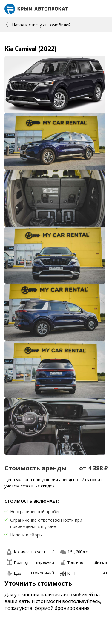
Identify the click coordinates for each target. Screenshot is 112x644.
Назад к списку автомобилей (38, 25)
